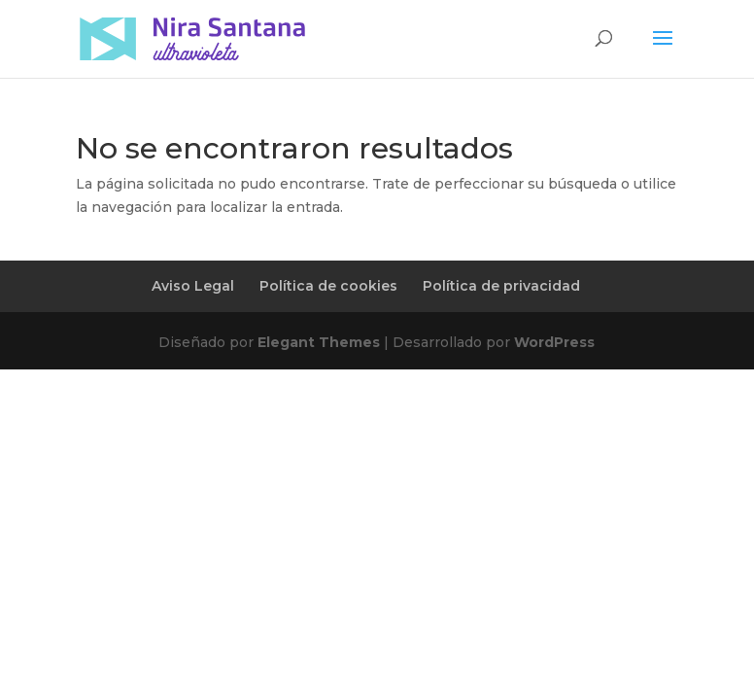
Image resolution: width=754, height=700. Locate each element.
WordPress (554, 342)
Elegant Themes (319, 342)
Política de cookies (328, 286)
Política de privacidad (501, 286)
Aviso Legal (193, 286)
